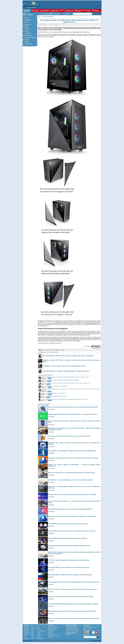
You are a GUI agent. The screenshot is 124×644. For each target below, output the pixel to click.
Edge (32, 630)
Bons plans (68, 635)
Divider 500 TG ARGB (50, 322)
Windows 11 (27, 627)
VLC (25, 637)
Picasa (39, 637)
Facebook (33, 639)
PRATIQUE (35, 11)
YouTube (39, 634)
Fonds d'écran (51, 635)
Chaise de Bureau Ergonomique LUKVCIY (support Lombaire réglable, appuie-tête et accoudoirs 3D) (65, 399)
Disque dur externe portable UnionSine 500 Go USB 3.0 (54, 396)
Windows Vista (27, 633)
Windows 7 (26, 631)
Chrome (33, 631)
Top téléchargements (52, 628)
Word (38, 627)
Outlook (33, 636)
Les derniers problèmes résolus (90, 627)
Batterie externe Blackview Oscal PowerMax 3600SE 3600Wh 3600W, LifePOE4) (60, 380)
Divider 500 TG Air (42, 323)
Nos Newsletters (56, 14)
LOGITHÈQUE (44, 11)
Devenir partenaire (51, 641)
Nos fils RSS (45, 14)
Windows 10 (27, 628)
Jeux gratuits (51, 637)
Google (39, 633)
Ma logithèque (51, 631)
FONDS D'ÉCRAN (80, 11)
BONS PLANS (70, 11)
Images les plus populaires (54, 636)
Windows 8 (26, 630)
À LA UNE (27, 11)
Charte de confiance (37, 641)
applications (71, 627)
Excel (38, 628)
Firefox (33, 633)
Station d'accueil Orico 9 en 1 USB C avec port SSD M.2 (54, 386)
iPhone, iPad (34, 628)
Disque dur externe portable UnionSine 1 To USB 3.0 (54, 393)
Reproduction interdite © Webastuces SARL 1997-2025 (79, 641)
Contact (65, 641)
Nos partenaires (59, 641)
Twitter (32, 637)
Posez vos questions (88, 628)
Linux (25, 636)
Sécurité (39, 636)
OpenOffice (40, 630)
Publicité (44, 641)
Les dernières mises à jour (54, 627)
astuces (75, 627)
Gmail (32, 634)
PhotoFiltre (26, 639)
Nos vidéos (66, 14)
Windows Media (41, 639)
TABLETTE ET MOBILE (57, 11)
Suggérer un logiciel (52, 630)
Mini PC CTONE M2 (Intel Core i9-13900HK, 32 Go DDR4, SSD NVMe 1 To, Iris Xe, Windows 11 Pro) (65, 377)
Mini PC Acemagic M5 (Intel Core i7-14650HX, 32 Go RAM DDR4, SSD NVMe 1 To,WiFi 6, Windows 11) (65, 383)
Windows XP (27, 634)
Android (33, 627)
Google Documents (41, 631)
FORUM (97, 11)
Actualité (30, 15)
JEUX (89, 11)
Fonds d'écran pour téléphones (72, 631)
